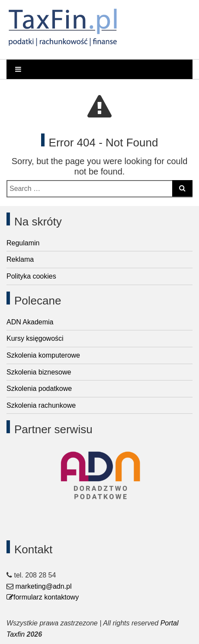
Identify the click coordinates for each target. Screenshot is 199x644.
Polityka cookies (31, 276)
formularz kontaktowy (43, 597)
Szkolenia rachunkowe (41, 405)
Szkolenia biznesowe (39, 372)
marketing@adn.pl (39, 586)
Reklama (20, 259)
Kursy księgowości (35, 338)
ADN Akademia (30, 322)
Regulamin (23, 243)
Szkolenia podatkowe (39, 389)
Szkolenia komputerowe (43, 355)
